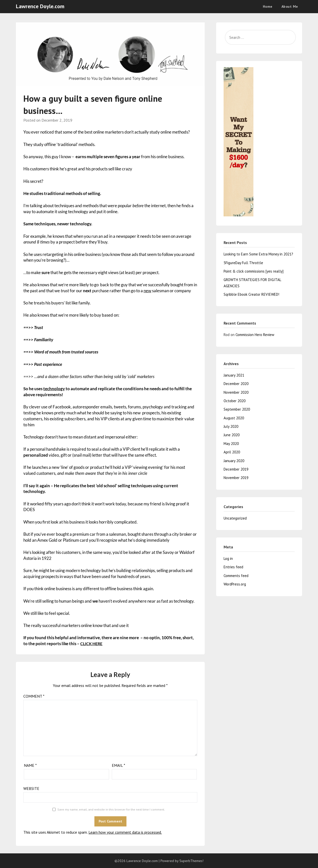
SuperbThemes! (191, 861)
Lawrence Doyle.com (40, 6)
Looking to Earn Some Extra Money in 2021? (258, 254)
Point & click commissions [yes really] (254, 271)
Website (31, 788)
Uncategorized (235, 518)
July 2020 (231, 426)
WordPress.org (235, 584)
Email (119, 765)
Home (268, 6)
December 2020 (236, 384)
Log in (228, 558)
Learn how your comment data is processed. (125, 832)
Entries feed (233, 567)
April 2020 (232, 452)
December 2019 (236, 469)
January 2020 (234, 461)
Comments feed (236, 576)
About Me (290, 6)
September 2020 (237, 409)
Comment (34, 696)
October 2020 (235, 401)
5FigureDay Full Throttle (243, 263)
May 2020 (231, 444)
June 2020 (232, 435)
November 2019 (236, 478)
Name (30, 765)
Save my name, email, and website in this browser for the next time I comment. (111, 809)
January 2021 (234, 375)
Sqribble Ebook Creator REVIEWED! (251, 294)
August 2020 (234, 418)
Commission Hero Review (255, 335)
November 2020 (236, 392)
